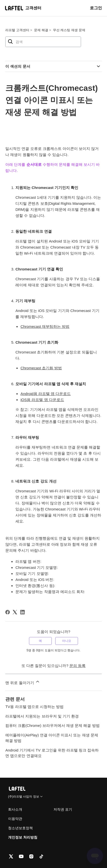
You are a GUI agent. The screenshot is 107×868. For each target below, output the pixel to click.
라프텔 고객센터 (17, 30)
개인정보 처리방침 (23, 837)
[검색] (43, 42)
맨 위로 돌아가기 (23, 682)
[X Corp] (15, 612)
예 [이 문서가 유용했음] (40, 641)
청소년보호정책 (20, 828)
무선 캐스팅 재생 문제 (69, 30)
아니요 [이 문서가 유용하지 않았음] (67, 641)
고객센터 (33, 8)
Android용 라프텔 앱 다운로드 (46, 394)
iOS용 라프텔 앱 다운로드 (42, 400)
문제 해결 (41, 30)
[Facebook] (8, 612)
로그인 (96, 8)
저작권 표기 (63, 809)
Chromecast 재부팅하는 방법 (45, 326)
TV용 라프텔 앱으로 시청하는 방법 (34, 707)
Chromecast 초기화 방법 (41, 368)
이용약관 (15, 819)
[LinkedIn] (22, 612)
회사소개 (15, 809)
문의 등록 (77, 666)
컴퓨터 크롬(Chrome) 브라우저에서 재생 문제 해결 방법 (52, 725)
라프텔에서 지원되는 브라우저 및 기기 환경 (42, 716)
